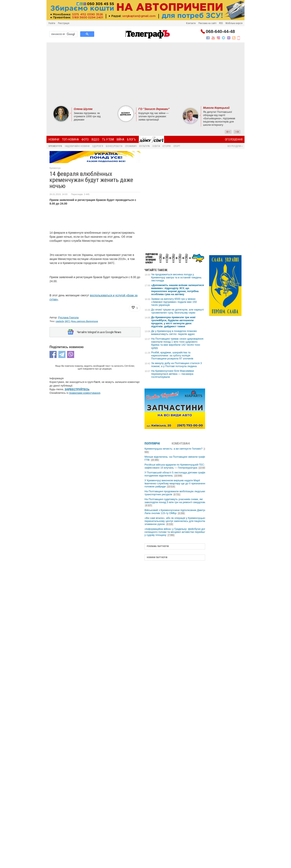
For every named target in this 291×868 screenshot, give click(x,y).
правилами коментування (85, 393)
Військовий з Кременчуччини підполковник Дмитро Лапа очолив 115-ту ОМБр (175, 512)
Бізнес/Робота (114, 146)
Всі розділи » (235, 146)
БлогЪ (131, 139)
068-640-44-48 (220, 32)
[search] (63, 34)
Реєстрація (64, 23)
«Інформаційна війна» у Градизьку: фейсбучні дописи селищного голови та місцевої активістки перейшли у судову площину (177, 532)
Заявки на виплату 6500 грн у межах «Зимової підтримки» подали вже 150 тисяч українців (174, 302)
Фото (85, 139)
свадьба (60, 321)
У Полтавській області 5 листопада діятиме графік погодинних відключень (175, 474)
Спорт (177, 146)
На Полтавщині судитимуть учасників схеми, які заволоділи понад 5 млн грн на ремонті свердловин (176, 502)
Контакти (191, 23)
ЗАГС (67, 321)
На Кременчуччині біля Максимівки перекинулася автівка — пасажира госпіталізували (172, 374)
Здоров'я (98, 146)
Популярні (152, 444)
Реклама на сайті (207, 23)
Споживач (131, 146)
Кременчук (55, 146)
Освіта (156, 146)
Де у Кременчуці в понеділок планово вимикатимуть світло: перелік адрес (174, 333)
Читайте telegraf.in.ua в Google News (99, 332)
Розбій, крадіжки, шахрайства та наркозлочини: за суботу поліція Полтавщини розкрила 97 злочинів (172, 355)
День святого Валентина (84, 321)
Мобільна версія (234, 23)
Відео (95, 139)
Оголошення (234, 139)
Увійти (52, 23)
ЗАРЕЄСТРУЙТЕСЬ (77, 389)
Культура (144, 146)
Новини (54, 139)
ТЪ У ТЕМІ (108, 139)
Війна (120, 139)
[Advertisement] (145, 74)
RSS (221, 23)
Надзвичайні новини (77, 146)
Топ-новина (70, 139)
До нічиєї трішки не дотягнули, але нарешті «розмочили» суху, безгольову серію (177, 311)
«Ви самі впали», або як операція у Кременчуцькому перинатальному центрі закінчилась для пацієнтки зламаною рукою (177, 521)
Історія (167, 146)
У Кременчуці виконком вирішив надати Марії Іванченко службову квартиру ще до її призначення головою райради (176, 483)
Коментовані (181, 444)
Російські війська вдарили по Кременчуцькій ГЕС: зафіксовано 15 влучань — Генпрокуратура (176, 466)
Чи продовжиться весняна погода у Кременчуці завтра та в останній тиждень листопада (176, 277)
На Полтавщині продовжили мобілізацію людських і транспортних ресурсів (176, 493)
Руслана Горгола (68, 317)
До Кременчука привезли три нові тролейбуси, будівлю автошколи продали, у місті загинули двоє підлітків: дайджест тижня (173, 322)
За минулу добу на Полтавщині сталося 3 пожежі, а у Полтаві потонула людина (176, 365)
